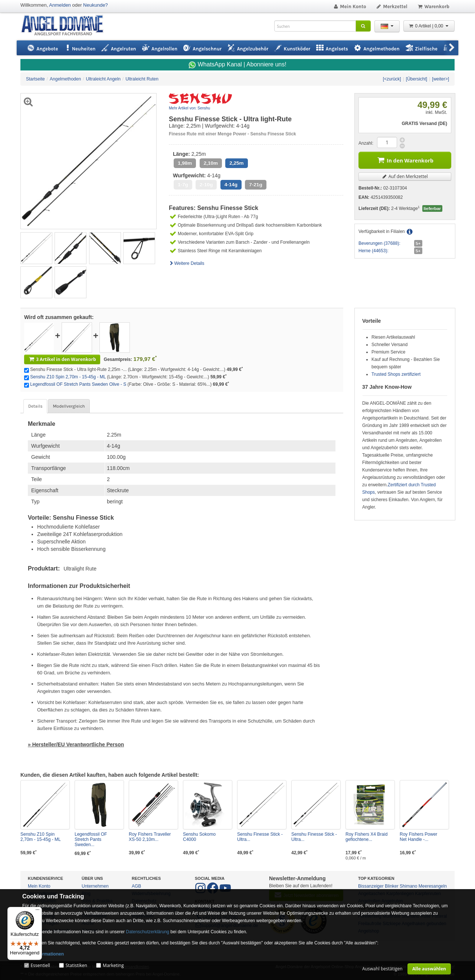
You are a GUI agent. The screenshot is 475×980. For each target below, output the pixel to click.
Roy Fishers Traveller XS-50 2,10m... (150, 837)
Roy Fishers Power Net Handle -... (418, 837)
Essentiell (40, 965)
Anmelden (60, 5)
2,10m (211, 163)
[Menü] (37, 911)
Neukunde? (96, 5)
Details (35, 406)
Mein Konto (350, 6)
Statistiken (76, 965)
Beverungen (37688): (379, 243)
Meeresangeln (433, 886)
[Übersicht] (417, 79)
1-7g (183, 185)
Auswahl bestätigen (382, 969)
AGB (136, 886)
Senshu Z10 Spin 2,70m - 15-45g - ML (68, 377)
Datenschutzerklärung (148, 932)
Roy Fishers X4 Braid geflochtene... (366, 837)
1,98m (185, 163)
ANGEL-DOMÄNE (66, 26)
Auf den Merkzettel (405, 176)
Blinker (392, 886)
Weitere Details (187, 263)
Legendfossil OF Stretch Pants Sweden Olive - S (78, 384)
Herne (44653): (374, 251)
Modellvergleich (69, 406)
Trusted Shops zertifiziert (396, 374)
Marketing (113, 965)
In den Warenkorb (405, 160)
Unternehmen (95, 886)
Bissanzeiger (371, 886)
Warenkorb (433, 6)
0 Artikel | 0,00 (429, 26)
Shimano (408, 886)
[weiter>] (440, 79)
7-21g (255, 185)
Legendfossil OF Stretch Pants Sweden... (91, 839)
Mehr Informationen (43, 954)
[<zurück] (392, 79)
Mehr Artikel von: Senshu (189, 108)
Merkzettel (392, 6)
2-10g (206, 185)
